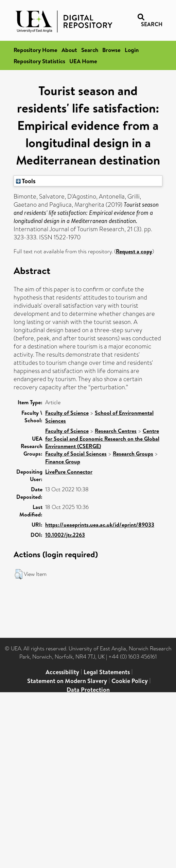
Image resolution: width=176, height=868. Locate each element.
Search (90, 50)
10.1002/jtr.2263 (65, 535)
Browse (111, 50)
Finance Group (63, 461)
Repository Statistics (39, 61)
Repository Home (36, 50)
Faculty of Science (67, 413)
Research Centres (116, 431)
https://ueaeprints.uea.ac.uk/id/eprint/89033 (100, 525)
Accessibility (62, 672)
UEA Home (83, 61)
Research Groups (133, 454)
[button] (19, 574)
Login (132, 50)
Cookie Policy (130, 681)
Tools (26, 181)
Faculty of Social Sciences (76, 454)
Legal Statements (107, 672)
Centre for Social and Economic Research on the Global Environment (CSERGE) (102, 438)
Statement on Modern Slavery (67, 681)
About (69, 50)
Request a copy (134, 251)
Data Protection (88, 690)
